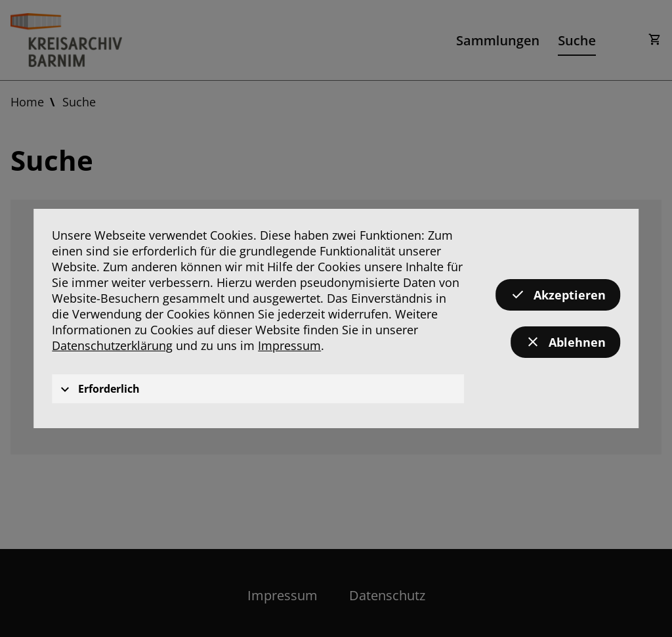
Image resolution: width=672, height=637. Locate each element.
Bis (242, 319)
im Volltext (240, 272)
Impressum (283, 595)
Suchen (591, 408)
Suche (577, 40)
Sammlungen (498, 40)
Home (27, 102)
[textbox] (350, 242)
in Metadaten (124, 272)
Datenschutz (387, 595)
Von (80, 319)
